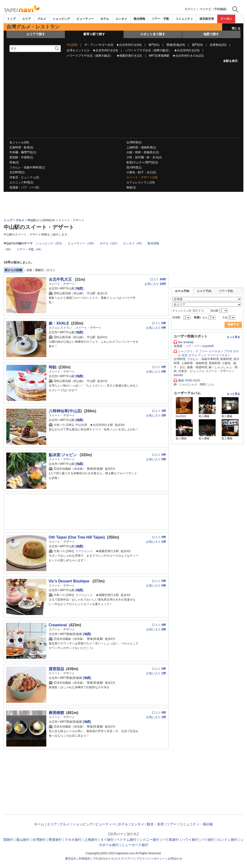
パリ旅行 (208, 840)
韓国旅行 (7, 840)
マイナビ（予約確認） (214, 9)
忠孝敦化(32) (218, 45)
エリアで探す (36, 34)
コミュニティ (184, 19)
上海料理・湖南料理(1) (141, 147)
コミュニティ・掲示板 (196, 824)
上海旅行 (91, 840)
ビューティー (85, 19)
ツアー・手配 (160, 19)
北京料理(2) (17, 172)
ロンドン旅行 (227, 840)
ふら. (211, 384)
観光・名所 (155, 824)
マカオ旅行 (73, 840)
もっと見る (233, 337)
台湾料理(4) (134, 142)
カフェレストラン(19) (141, 182)
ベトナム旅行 (126, 840)
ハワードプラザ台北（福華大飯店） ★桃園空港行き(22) (104, 56)
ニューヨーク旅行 (135, 845)
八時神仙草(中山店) (65, 411)
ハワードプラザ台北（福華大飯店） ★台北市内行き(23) (162, 50)
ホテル (105, 19)
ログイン (190, 9)
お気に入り (155, 284)
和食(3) (14, 162)
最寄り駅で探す (94, 34)
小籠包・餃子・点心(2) (141, 172)
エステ (119, 859)
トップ (11, 19)
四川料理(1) (134, 167)
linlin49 (178, 375)
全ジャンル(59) (19, 142)
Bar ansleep (186, 342)
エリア (27, 19)
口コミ (51, 270)
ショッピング (61, 19)
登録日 (39, 270)
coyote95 (208, 346)
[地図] (79, 288)
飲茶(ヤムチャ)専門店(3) (142, 162)
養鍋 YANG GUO (189, 381)
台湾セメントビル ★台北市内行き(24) (92, 50)
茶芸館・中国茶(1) (21, 157)
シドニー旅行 (149, 840)
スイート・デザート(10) (142, 177)
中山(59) (72, 45)
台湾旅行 (39, 840)
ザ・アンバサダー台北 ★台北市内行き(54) (113, 45)
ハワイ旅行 (190, 840)
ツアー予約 (226, 291)
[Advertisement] (123, 102)
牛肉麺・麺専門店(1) (23, 152)
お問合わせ (175, 859)
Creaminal (58, 625)
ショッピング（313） (50, 243)
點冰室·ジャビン (63, 455)
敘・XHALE (59, 323)
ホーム (39, 824)
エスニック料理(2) (21, 182)
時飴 (53, 367)
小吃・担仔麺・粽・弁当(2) (144, 157)
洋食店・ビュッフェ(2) (24, 177)
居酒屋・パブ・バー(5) (24, 187)
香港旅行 (55, 840)
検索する (233, 325)
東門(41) (154, 45)
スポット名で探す (153, 34)
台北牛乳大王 (61, 279)
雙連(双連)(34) (176, 45)
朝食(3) (131, 187)
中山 (30, 220)
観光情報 (139, 19)
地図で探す (211, 34)
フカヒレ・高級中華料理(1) (27, 167)
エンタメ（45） (133, 243)
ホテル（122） (110, 243)
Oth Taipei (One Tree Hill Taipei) (77, 537)
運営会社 (71, 859)
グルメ (42, 19)
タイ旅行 (107, 840)
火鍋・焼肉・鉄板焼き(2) (143, 152)
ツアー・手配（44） (30, 249)
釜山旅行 (23, 840)
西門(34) (197, 45)
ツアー (172, 824)
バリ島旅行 (171, 840)
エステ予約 (204, 291)
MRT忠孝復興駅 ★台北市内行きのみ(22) (176, 56)
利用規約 (85, 859)
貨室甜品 (56, 669)
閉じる (236, 28)
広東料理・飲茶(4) (21, 147)
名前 (29, 270)
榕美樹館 (56, 713)
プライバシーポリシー (151, 859)
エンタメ (121, 19)
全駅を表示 (230, 61)
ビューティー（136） (82, 243)
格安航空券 (207, 19)
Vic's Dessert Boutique (70, 581)
